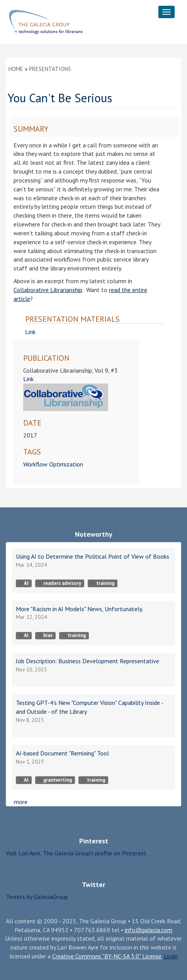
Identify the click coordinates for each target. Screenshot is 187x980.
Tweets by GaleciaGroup (37, 897)
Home (16, 69)
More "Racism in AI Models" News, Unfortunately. (79, 609)
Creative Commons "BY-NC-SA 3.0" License (107, 956)
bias (45, 635)
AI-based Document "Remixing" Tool (62, 753)
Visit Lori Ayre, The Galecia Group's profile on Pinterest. (76, 853)
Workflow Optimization (53, 464)
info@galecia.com (149, 930)
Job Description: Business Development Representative (88, 661)
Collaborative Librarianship (48, 290)
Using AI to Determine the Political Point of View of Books (93, 556)
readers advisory (59, 583)
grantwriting (55, 780)
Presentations (50, 69)
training (103, 583)
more (21, 802)
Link (30, 332)
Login (171, 956)
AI (24, 583)
